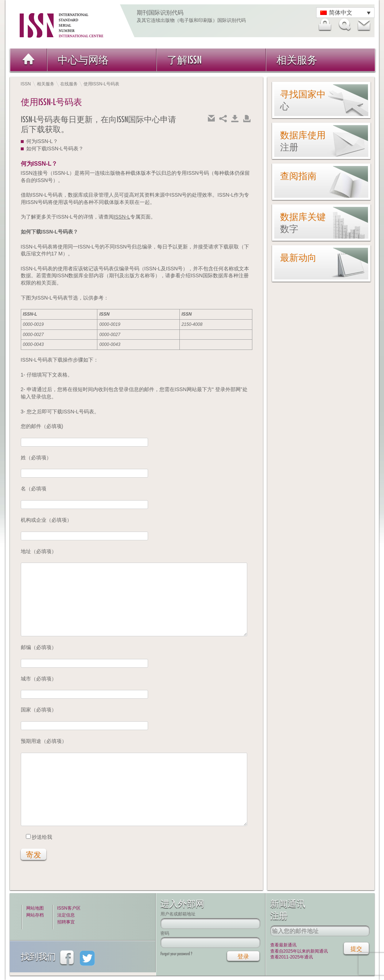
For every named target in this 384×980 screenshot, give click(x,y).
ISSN (26, 84)
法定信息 (66, 915)
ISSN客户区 (69, 908)
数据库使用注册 (303, 141)
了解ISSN (184, 60)
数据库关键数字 (303, 223)
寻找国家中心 (303, 100)
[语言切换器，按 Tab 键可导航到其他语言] (345, 13)
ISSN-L (122, 217)
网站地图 (35, 908)
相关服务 (297, 60)
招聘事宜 (66, 922)
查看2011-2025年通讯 (292, 957)
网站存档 (35, 915)
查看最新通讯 (283, 945)
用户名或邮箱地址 (178, 914)
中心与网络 (83, 60)
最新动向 (298, 258)
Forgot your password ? (176, 954)
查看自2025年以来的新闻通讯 (299, 951)
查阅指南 (298, 176)
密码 (165, 933)
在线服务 (69, 84)
